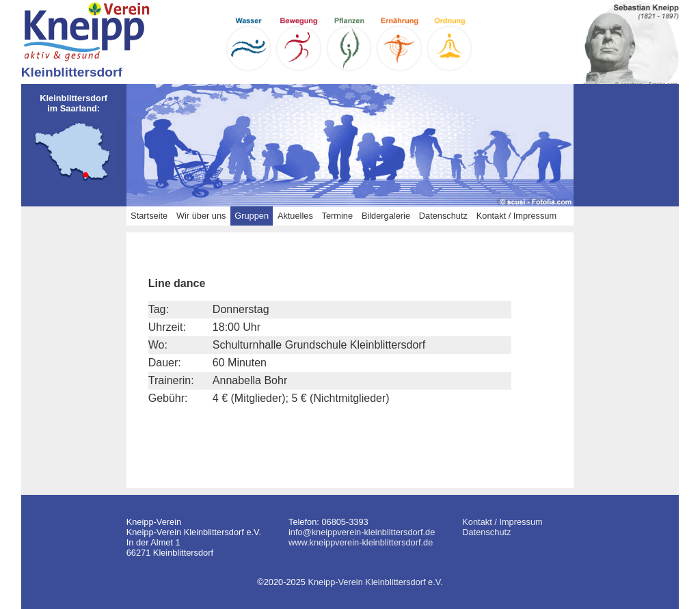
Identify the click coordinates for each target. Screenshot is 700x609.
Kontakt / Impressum (516, 216)
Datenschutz (443, 216)
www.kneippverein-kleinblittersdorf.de (361, 542)
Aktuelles (295, 216)
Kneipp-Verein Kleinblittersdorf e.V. (375, 582)
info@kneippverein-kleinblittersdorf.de (362, 532)
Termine (338, 216)
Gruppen (252, 216)
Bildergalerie (386, 216)
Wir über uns (201, 216)
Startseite (149, 216)
